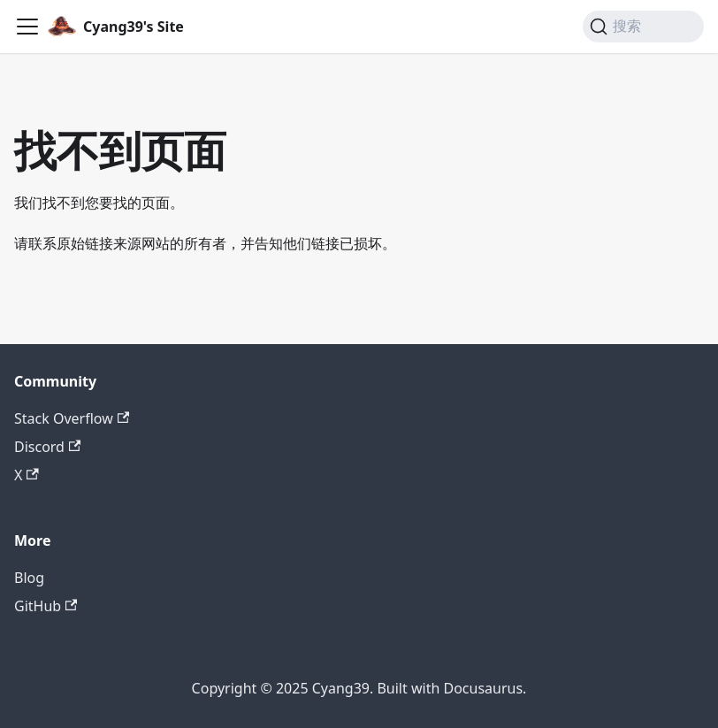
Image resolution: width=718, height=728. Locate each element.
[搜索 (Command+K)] (643, 27)
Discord (47, 447)
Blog (29, 578)
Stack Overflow (72, 418)
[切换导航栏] (27, 27)
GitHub (46, 606)
